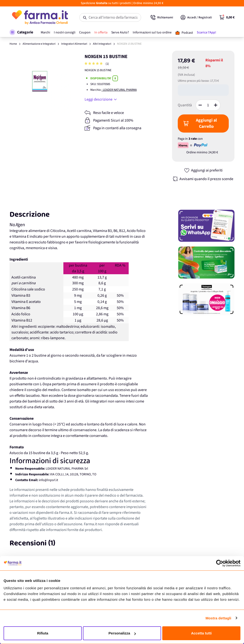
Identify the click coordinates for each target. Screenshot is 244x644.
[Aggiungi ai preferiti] (203, 170)
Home (13, 44)
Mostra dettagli (218, 618)
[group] (94, 64)
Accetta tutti (201, 633)
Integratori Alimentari (74, 44)
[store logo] (40, 17)
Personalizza (122, 633)
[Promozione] (206, 226)
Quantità (185, 105)
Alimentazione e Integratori (39, 44)
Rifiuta (43, 633)
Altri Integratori (102, 44)
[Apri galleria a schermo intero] (41, 82)
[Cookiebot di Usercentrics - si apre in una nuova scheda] (220, 563)
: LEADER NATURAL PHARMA (119, 90)
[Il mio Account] (196, 17)
